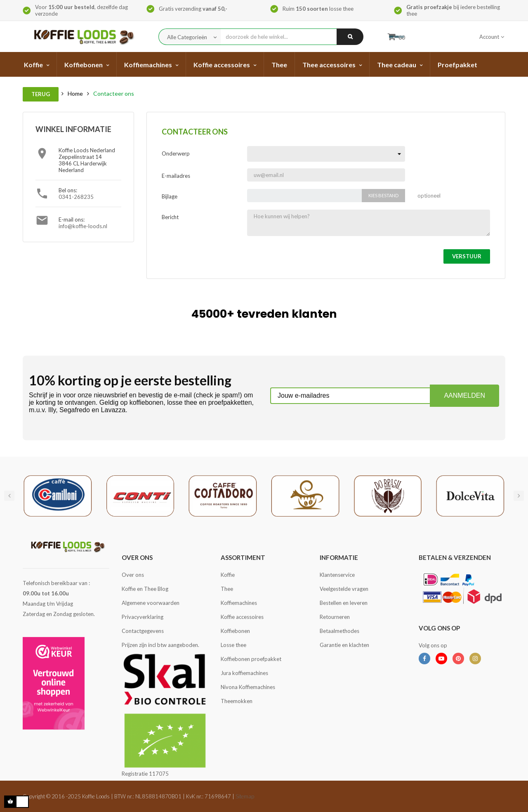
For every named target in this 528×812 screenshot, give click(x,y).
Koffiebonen (235, 631)
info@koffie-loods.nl (83, 226)
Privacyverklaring (143, 617)
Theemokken (237, 701)
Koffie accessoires (242, 617)
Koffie (228, 575)
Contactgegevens (143, 631)
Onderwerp (176, 153)
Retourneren (335, 617)
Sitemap (245, 796)
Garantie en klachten (344, 645)
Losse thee (233, 645)
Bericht (170, 217)
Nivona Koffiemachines (248, 687)
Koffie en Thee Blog (145, 589)
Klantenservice (337, 575)
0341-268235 (76, 197)
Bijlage (170, 196)
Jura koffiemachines (244, 673)
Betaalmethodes (339, 631)
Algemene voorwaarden (151, 603)
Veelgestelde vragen (344, 589)
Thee (227, 589)
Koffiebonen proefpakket (251, 659)
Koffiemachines (239, 603)
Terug (41, 94)
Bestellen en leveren (344, 603)
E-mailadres (176, 176)
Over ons (133, 575)
